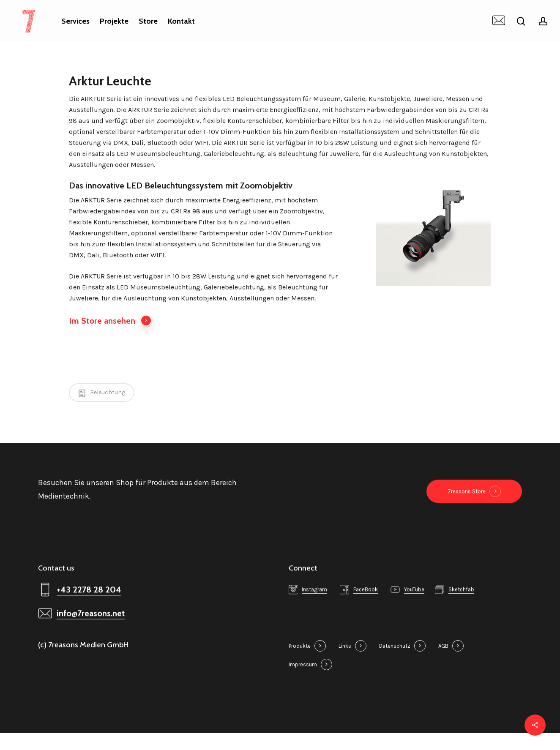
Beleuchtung (102, 393)
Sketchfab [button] (461, 612)
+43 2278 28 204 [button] (89, 612)
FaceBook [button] (366, 612)
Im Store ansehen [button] (110, 320)
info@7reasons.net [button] (91, 635)
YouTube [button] (414, 612)
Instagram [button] (314, 612)
